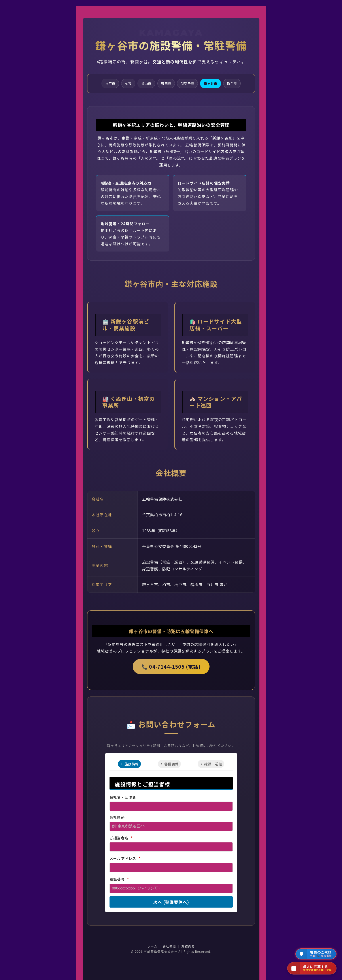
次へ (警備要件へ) (171, 902)
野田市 (166, 84)
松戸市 (108, 84)
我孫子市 (188, 84)
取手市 (234, 84)
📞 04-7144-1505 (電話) (171, 667)
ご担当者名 (121, 838)
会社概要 (169, 947)
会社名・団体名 (123, 798)
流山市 (145, 84)
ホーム (152, 947)
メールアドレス (125, 859)
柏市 (127, 84)
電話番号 (119, 879)
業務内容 (188, 947)
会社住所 (117, 818)
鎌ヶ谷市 (212, 84)
